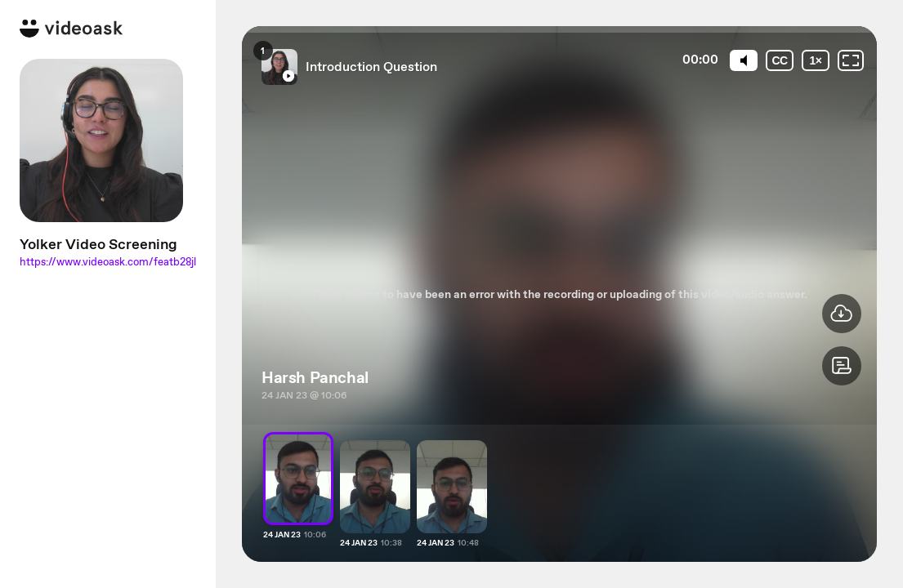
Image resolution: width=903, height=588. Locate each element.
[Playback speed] (816, 60)
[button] (842, 366)
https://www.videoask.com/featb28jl (108, 262)
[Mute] (744, 60)
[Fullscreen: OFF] (851, 60)
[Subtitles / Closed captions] (780, 60)
